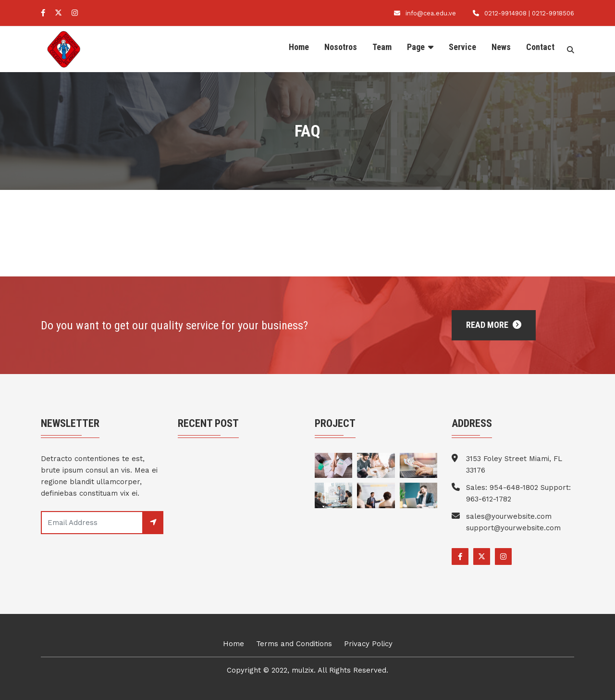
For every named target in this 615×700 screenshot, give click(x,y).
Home (299, 47)
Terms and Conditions (294, 644)
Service (462, 47)
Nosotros (341, 47)
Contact (540, 47)
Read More (494, 325)
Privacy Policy (368, 644)
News (501, 47)
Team (382, 47)
